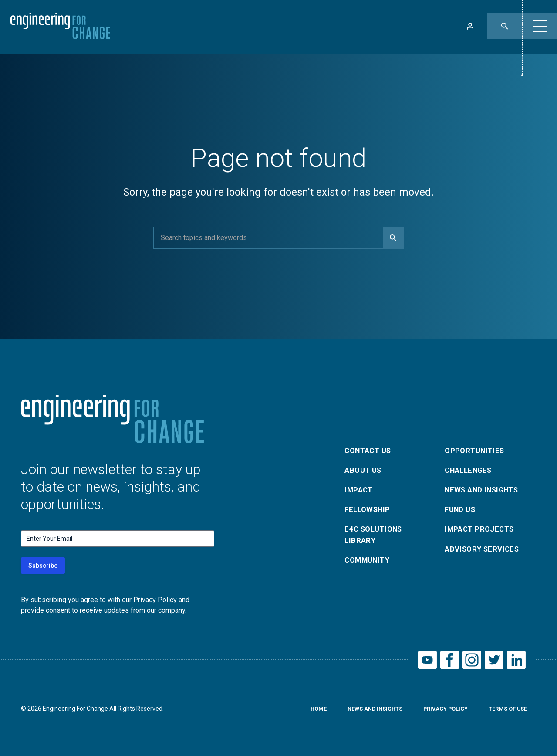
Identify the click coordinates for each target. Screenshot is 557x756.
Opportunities (476, 447)
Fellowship (369, 510)
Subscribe (43, 566)
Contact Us (370, 447)
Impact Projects (482, 531)
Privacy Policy (438, 712)
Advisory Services (484, 551)
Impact (360, 489)
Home (302, 712)
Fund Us (461, 510)
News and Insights (485, 489)
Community (369, 564)
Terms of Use (505, 712)
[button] (540, 26)
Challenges (471, 468)
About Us (365, 468)
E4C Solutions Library (376, 537)
